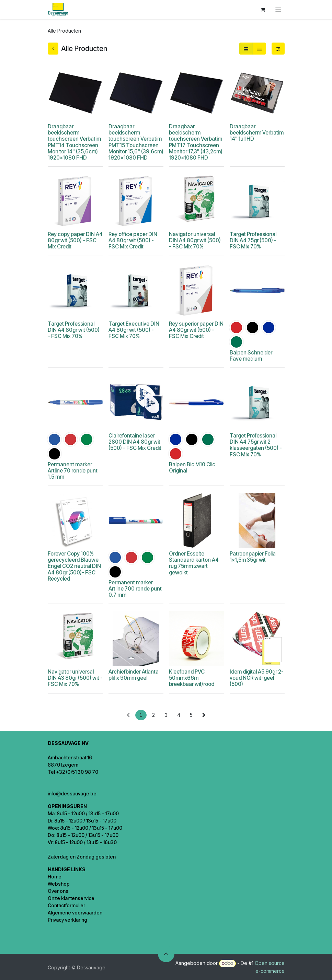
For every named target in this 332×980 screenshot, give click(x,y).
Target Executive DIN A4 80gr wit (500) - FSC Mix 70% (134, 330)
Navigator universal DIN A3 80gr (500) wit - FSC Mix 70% (75, 678)
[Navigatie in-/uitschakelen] (278, 10)
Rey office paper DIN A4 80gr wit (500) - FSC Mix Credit (133, 240)
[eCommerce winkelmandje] (263, 10)
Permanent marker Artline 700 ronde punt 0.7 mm (135, 589)
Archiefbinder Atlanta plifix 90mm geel (133, 675)
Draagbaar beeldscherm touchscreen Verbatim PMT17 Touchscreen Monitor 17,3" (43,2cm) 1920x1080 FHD (196, 142)
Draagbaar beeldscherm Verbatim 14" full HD (256, 133)
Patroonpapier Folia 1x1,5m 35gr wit (252, 557)
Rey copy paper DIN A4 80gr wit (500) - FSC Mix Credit (75, 240)
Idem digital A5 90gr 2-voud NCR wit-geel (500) (256, 678)
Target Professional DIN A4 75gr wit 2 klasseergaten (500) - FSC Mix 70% (255, 445)
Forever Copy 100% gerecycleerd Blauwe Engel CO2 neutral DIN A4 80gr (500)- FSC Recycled (74, 566)
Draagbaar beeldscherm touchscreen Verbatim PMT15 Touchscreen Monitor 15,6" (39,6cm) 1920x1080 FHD (136, 142)
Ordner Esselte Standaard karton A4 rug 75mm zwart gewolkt (194, 563)
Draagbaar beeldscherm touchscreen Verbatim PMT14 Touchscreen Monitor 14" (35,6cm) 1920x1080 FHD (74, 142)
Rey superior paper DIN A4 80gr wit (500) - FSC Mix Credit (196, 330)
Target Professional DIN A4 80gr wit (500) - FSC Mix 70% (74, 330)
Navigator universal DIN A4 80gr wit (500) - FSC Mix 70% (195, 240)
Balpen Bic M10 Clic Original (192, 468)
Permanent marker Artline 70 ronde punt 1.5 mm (73, 471)
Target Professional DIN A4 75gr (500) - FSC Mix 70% (253, 240)
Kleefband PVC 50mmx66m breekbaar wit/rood (192, 678)
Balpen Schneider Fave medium (251, 356)
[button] (166, 954)
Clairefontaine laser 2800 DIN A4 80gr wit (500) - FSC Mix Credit (135, 442)
